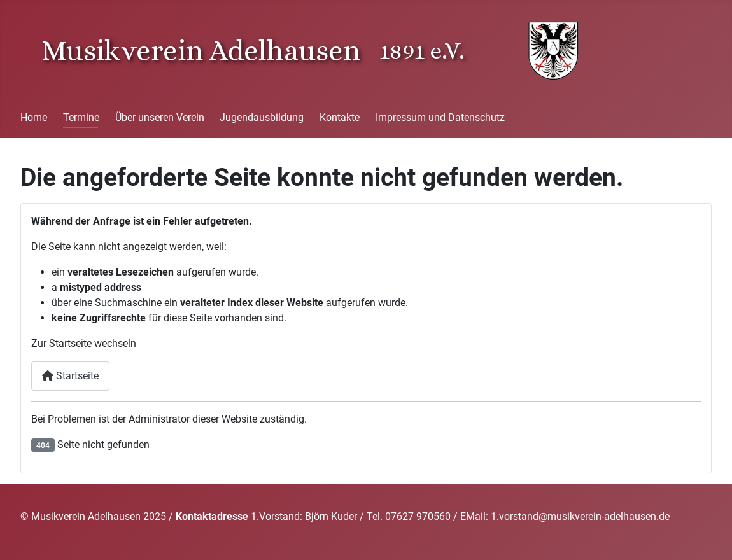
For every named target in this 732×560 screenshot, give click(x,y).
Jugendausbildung (262, 117)
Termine (81, 117)
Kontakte (340, 117)
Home (34, 117)
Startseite (70, 376)
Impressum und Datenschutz (440, 117)
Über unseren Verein (160, 117)
